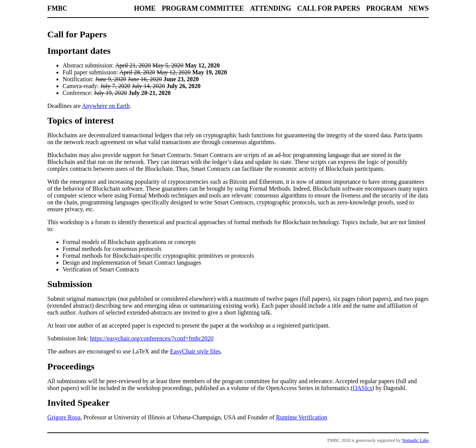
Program (384, 8)
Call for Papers (329, 8)
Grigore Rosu (64, 417)
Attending (271, 8)
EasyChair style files (195, 351)
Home (145, 8)
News (419, 8)
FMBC (57, 8)
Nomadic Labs (415, 440)
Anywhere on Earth (106, 106)
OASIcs (363, 388)
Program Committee (203, 8)
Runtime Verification (301, 417)
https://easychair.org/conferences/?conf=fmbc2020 (152, 338)
